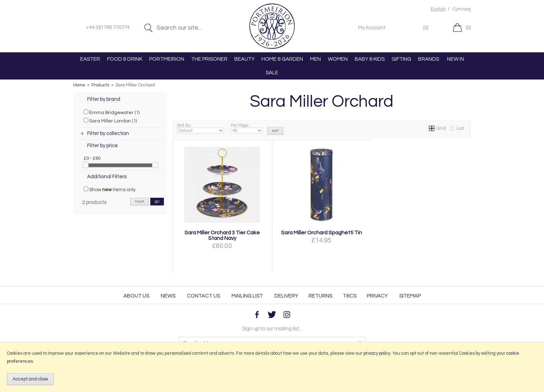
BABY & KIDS (370, 59)
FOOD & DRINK (125, 59)
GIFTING (401, 59)
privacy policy (377, 353)
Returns (320, 296)
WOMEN (338, 59)
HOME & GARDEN (282, 59)
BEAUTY (244, 59)
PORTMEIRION (167, 59)
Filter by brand (104, 99)
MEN (315, 59)
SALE (272, 73)
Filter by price (103, 146)
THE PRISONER (209, 59)
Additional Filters (107, 177)
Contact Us (203, 296)
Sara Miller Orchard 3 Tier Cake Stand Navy (222, 235)
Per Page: (247, 128)
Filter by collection (108, 133)
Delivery (286, 296)
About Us (136, 296)
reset (139, 201)
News (168, 296)
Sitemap (410, 296)
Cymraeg (462, 9)
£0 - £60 (92, 158)
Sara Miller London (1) (110, 121)
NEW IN (456, 59)
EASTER (90, 59)
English (438, 9)
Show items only (110, 189)
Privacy (377, 296)
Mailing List (247, 296)
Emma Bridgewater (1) (112, 112)
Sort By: (200, 128)
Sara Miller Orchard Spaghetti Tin (322, 233)
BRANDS (429, 59)
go (157, 201)
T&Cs (350, 296)
